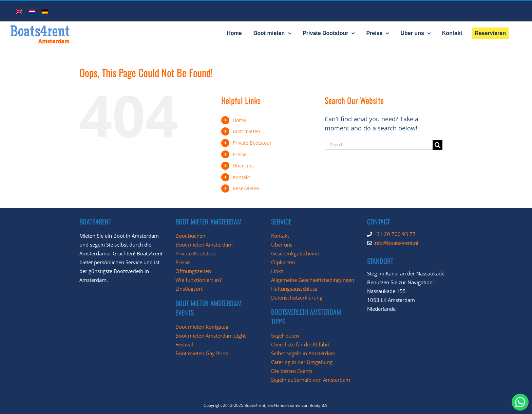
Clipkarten (283, 262)
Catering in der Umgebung (302, 362)
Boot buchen (190, 236)
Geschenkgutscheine (295, 253)
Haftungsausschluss (294, 289)
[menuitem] (19, 11)
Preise (240, 154)
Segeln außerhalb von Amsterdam (311, 380)
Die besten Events (292, 371)
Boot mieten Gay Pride (202, 353)
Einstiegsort (189, 289)
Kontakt (241, 177)
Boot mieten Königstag (202, 327)
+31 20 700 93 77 (395, 234)
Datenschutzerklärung (297, 298)
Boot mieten (246, 131)
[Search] (438, 145)
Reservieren (246, 188)
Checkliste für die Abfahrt (300, 344)
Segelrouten (285, 336)
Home (239, 120)
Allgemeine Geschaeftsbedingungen (313, 280)
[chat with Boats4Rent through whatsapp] (520, 402)
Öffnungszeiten (193, 271)
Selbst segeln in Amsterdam (303, 353)
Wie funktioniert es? (198, 280)
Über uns (243, 166)
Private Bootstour (252, 143)
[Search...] (379, 145)
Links (277, 271)
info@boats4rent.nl (396, 243)
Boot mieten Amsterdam (204, 245)
